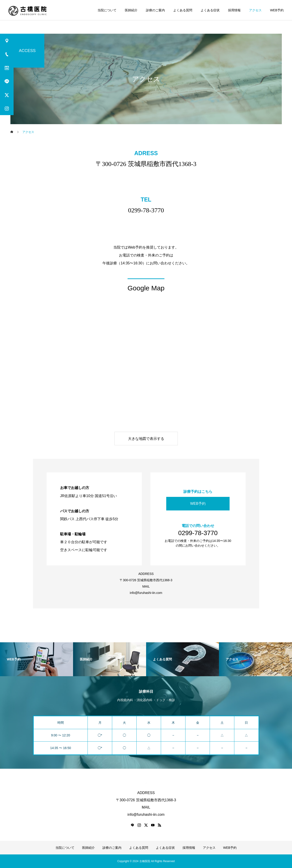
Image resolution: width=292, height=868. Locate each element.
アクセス (255, 10)
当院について (107, 10)
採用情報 (234, 10)
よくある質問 (183, 10)
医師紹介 (131, 10)
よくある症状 (210, 10)
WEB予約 (277, 10)
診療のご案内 (155, 10)
